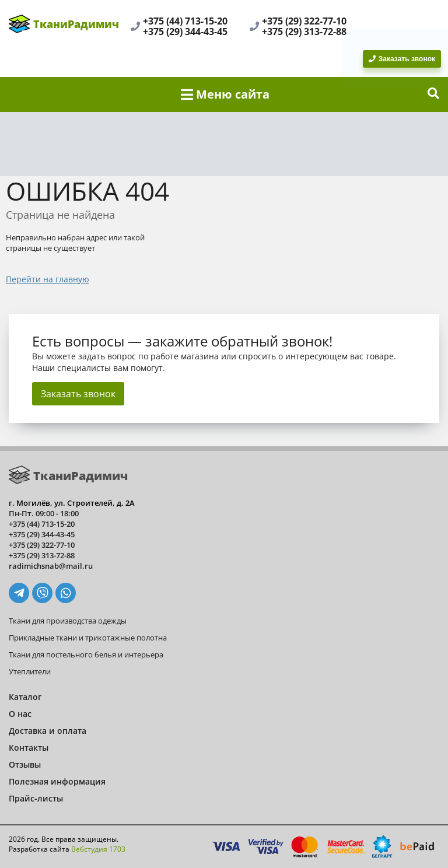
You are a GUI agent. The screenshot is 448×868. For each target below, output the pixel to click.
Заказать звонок (78, 394)
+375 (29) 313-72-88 (304, 32)
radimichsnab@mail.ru (51, 566)
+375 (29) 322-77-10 (304, 21)
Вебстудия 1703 (98, 849)
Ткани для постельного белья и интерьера (86, 654)
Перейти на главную (48, 279)
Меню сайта (225, 94)
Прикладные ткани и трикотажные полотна (88, 638)
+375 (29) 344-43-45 (185, 32)
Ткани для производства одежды (68, 621)
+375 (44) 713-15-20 (185, 21)
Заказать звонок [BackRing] (402, 59)
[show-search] (433, 94)
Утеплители (30, 671)
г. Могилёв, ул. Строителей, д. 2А (72, 503)
